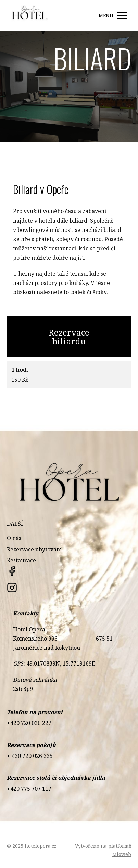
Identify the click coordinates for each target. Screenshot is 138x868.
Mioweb (122, 854)
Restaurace (21, 560)
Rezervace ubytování (34, 549)
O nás (14, 538)
